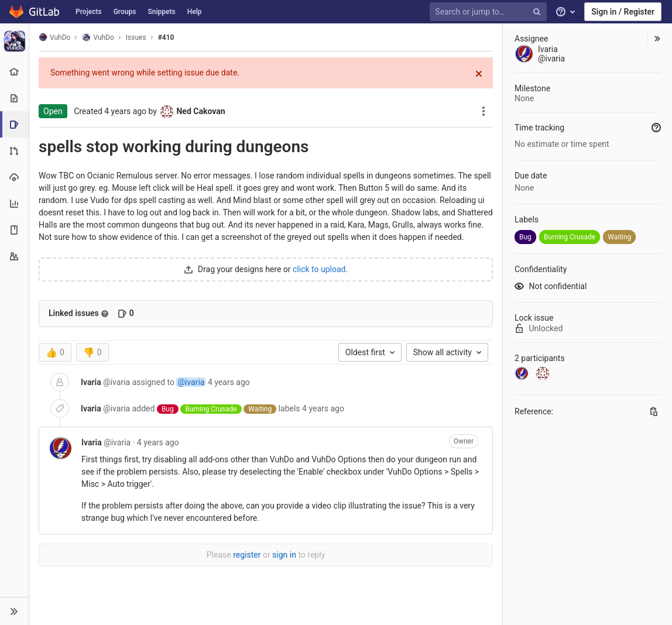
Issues (136, 37)
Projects (89, 12)
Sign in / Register (623, 12)
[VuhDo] (15, 41)
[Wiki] (14, 230)
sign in (284, 555)
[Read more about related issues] (105, 314)
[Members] (14, 256)
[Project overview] (14, 72)
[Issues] (16, 124)
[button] (14, 611)
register (247, 555)
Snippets (161, 12)
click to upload (319, 269)
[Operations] (14, 177)
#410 (166, 37)
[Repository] (14, 98)
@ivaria (191, 382)
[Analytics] (14, 203)
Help (195, 12)
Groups (125, 12)
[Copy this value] (654, 411)
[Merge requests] (14, 151)
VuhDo (54, 37)
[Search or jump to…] (490, 12)
